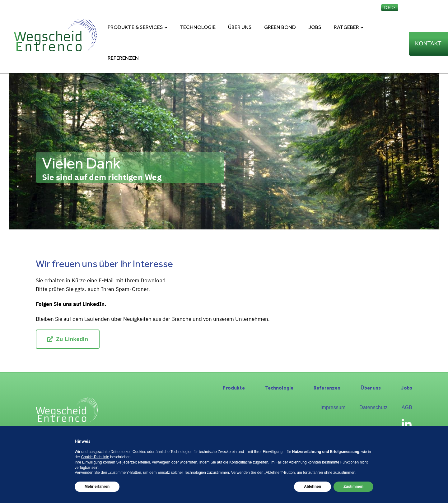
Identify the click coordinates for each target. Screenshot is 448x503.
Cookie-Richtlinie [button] (95, 457)
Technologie (198, 27)
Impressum (333, 407)
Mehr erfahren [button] (97, 487)
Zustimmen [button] (353, 487)
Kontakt (428, 44)
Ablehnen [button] (313, 487)
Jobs (315, 27)
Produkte (234, 388)
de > (390, 7)
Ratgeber (346, 27)
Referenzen (123, 58)
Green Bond (280, 27)
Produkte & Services (135, 27)
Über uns (240, 27)
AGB (407, 407)
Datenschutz (373, 407)
